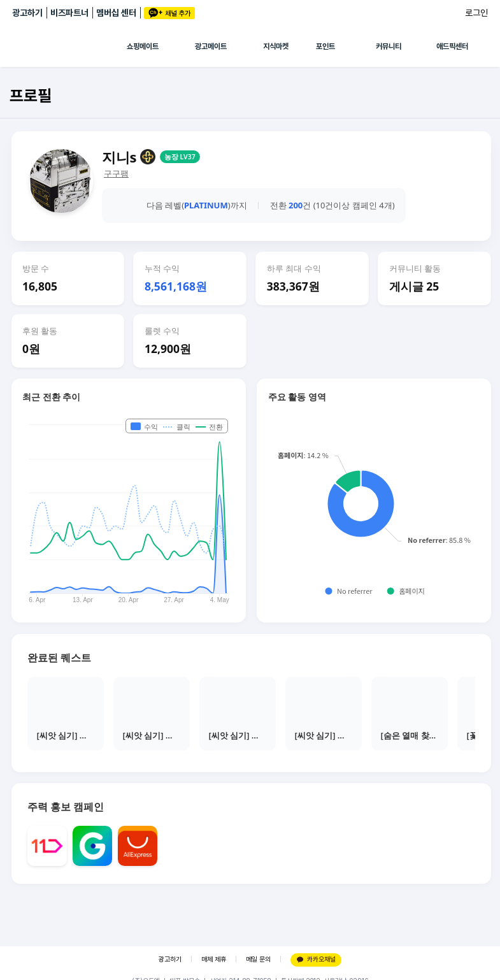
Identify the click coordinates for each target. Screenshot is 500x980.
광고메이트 (211, 47)
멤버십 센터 (116, 13)
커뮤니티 (389, 47)
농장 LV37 (180, 157)
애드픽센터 (452, 47)
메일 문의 (258, 959)
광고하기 (27, 13)
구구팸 (116, 174)
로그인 (476, 13)
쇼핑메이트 (143, 47)
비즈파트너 (69, 13)
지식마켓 (276, 47)
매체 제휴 (214, 959)
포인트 (325, 47)
